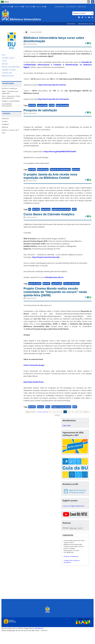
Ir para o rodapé (41, 7)
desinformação (62, 107)
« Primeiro (40, 424)
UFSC (4, 133)
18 (76, 424)
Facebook (5, 118)
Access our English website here (74, 518)
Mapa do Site (82, 7)
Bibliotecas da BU (8, 76)
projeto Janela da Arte (61, 218)
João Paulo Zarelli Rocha (34, 394)
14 (61, 424)
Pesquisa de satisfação (45, 113)
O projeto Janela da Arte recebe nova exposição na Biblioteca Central (53, 182)
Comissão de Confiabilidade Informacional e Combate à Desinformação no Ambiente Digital (58, 66)
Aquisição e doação (9, 70)
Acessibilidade (59, 7)
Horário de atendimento (60, 172)
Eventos (41, 419)
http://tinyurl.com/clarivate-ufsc (46, 267)
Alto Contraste (71, 7)
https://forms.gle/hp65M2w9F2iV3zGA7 (60, 154)
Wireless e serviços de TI (10, 130)
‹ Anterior (46, 424)
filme (48, 419)
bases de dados (35, 293)
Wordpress (39, 641)
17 (73, 424)
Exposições (46, 218)
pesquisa (76, 172)
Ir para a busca (30, 7)
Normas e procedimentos (11, 67)
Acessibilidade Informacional (7, 105)
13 (58, 424)
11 (50, 424)
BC (30, 218)
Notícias (65, 540)
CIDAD (52, 107)
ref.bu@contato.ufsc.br (54, 287)
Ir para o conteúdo (7, 7)
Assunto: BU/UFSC (36, 32)
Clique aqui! (67, 438)
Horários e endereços (10, 88)
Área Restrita (71, 24)
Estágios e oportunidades (11, 101)
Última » (58, 428)
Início (4, 55)
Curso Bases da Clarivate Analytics (56, 224)
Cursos (4, 61)
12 (54, 424)
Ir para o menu (19, 7)
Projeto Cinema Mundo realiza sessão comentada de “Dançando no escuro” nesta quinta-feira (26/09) (57, 303)
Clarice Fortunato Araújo (34, 378)
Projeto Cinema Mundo (61, 419)
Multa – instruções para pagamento (10, 92)
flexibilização (43, 172)
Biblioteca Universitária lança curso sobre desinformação (56, 40)
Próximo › (86, 424)
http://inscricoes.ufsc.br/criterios (52, 87)
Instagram (5, 124)
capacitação (42, 107)
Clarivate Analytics (71, 293)
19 (80, 424)
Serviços (5, 64)
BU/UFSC (32, 107)
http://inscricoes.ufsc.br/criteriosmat (53, 101)
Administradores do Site (86, 24)
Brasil (7, 2)
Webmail (5, 127)
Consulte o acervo (8, 58)
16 (69, 424)
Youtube (5, 121)
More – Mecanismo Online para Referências (11, 97)
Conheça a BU (7, 73)
